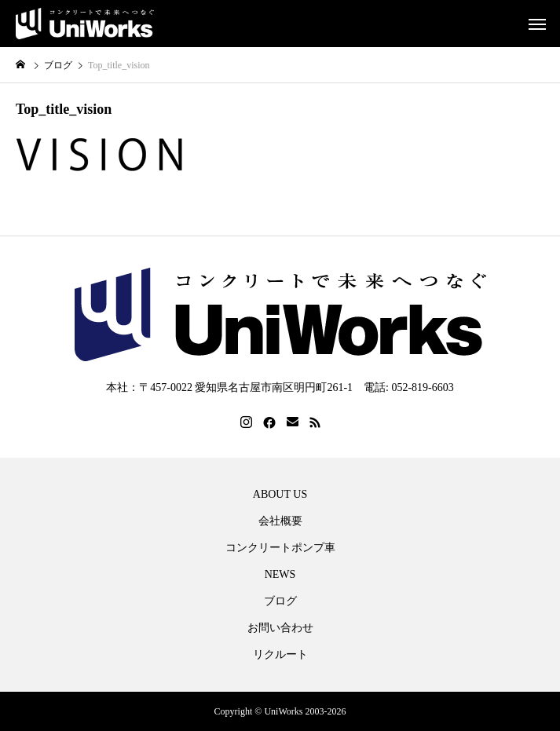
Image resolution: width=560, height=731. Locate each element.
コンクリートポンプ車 (280, 548)
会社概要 (280, 521)
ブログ (280, 601)
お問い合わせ (280, 628)
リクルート (280, 655)
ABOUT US (280, 495)
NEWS (280, 575)
